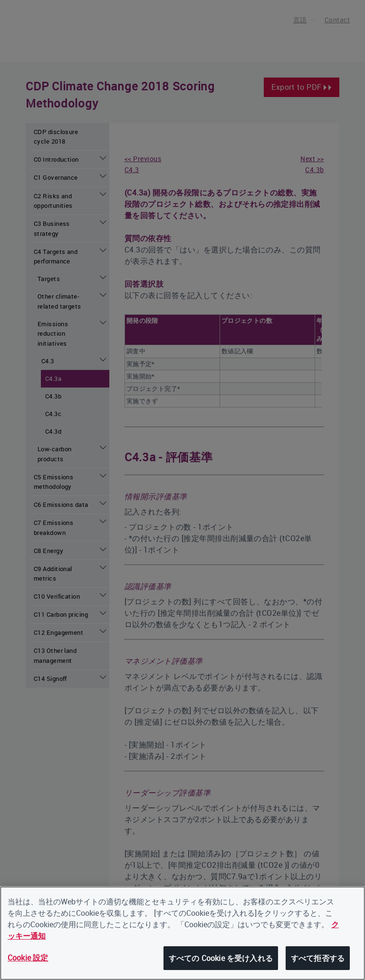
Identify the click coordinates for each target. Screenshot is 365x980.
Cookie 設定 (28, 958)
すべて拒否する (318, 959)
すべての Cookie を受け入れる (221, 959)
